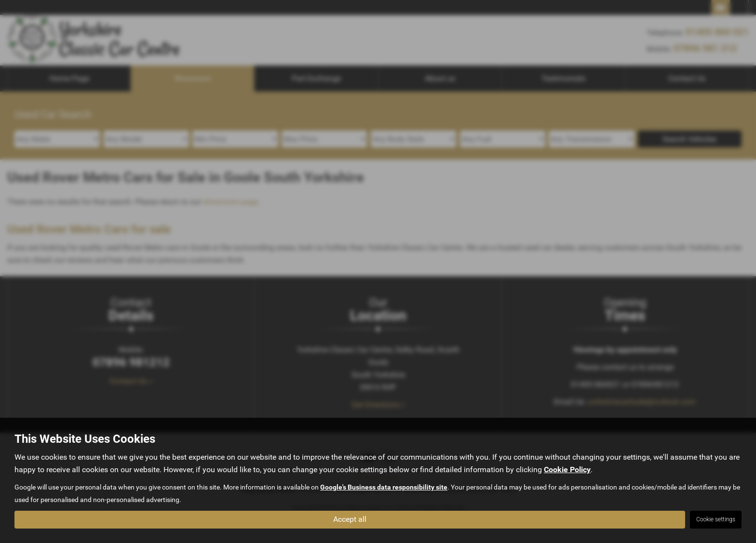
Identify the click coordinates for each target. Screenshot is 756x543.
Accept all (350, 519)
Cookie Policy (567, 470)
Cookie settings (716, 519)
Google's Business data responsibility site (384, 487)
